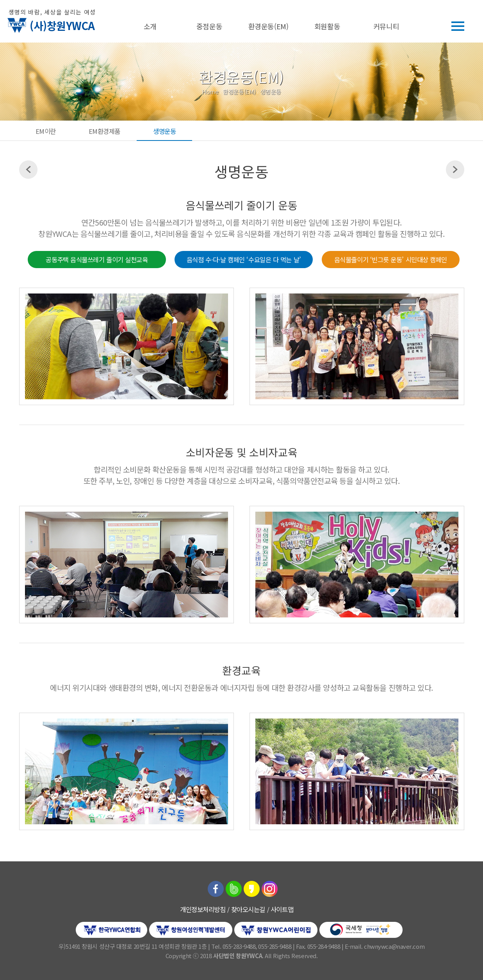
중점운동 (209, 26)
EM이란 (46, 131)
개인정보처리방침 (203, 909)
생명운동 (164, 131)
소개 (150, 26)
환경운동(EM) (268, 26)
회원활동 (327, 26)
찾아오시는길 (248, 909)
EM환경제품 (104, 131)
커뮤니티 (386, 26)
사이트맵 (282, 909)
